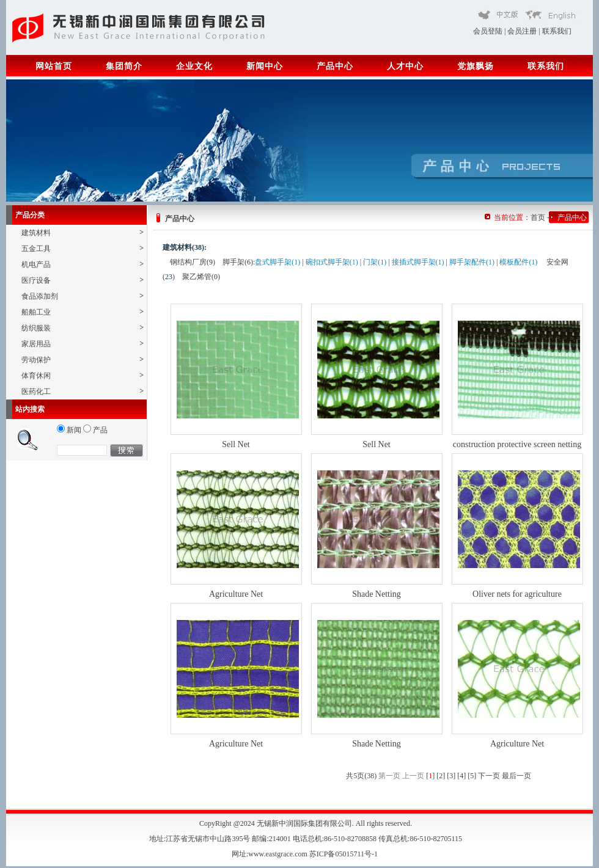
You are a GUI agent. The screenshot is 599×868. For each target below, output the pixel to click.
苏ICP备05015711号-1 (344, 854)
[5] (472, 776)
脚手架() (238, 262)
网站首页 (54, 66)
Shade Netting (377, 594)
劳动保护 (83, 359)
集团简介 (124, 66)
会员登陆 (488, 31)
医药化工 (83, 391)
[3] (451, 776)
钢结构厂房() (193, 262)
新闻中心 (265, 66)
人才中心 (405, 66)
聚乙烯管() (201, 277)
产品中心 (335, 66)
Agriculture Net (236, 594)
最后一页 (516, 776)
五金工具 (83, 248)
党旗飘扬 (476, 66)
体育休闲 (83, 375)
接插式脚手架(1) (418, 262)
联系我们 (557, 31)
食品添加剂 (83, 296)
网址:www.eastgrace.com (270, 854)
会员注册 (522, 31)
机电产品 (83, 264)
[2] (441, 776)
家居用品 (83, 344)
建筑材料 (83, 232)
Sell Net (236, 444)
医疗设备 (83, 280)
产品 (95, 430)
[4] (461, 776)
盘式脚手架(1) (277, 262)
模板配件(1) (518, 262)
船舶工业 (83, 312)
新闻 (69, 430)
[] (430, 776)
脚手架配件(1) (472, 262)
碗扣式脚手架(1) (332, 262)
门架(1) (375, 262)
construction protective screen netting (517, 444)
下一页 (489, 776)
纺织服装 (83, 328)
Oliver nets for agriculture (517, 594)
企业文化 (194, 66)
